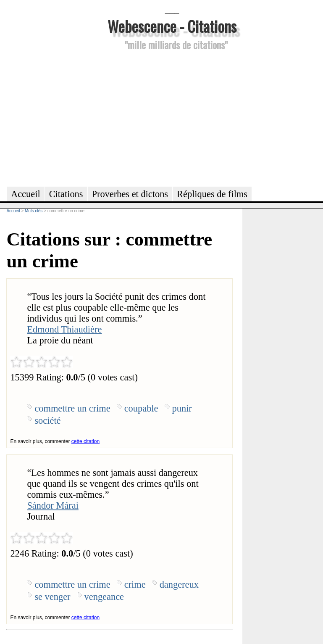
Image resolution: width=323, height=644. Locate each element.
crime (135, 585)
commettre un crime (72, 408)
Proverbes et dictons (130, 194)
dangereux (179, 585)
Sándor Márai (53, 505)
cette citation (85, 441)
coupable (141, 408)
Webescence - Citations (172, 26)
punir (182, 408)
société (47, 421)
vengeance (104, 597)
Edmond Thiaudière (64, 329)
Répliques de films (212, 194)
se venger (52, 597)
